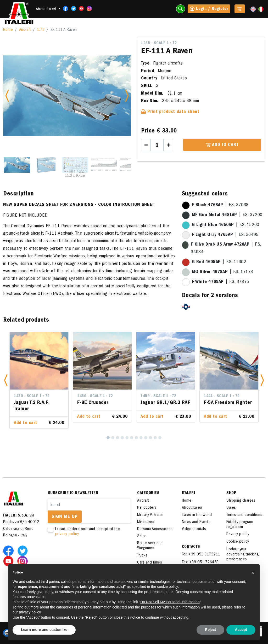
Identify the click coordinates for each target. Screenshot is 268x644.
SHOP (231, 493)
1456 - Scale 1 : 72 (95, 396)
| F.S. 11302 (219, 262)
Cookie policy (238, 542)
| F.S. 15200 (226, 225)
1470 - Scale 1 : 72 (32, 396)
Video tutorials (194, 529)
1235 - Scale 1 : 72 (159, 43)
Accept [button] (241, 630)
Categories (148, 493)
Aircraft (25, 30)
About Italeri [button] (47, 9)
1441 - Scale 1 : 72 (222, 396)
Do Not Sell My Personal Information (170, 602)
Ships (142, 536)
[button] (6, 380)
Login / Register (209, 9)
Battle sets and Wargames (150, 546)
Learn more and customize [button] (44, 630)
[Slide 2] (46, 165)
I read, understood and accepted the (86, 532)
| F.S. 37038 (220, 205)
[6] (132, 438)
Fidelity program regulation (240, 525)
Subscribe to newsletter (73, 493)
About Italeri (192, 508)
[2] (113, 438)
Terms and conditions (244, 515)
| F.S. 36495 (225, 235)
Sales (231, 508)
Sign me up (65, 517)
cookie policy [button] (167, 587)
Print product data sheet (170, 112)
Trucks (142, 556)
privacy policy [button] (30, 612)
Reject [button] (210, 630)
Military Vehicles (150, 515)
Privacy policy (238, 534)
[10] (150, 438)
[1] (108, 438)
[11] (155, 438)
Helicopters (147, 508)
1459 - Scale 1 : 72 (158, 396)
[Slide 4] (104, 165)
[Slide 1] (17, 165)
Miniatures (146, 522)
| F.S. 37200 (227, 215)
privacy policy (67, 534)
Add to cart (222, 145)
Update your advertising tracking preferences (242, 554)
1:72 (41, 30)
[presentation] (88, 553)
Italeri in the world (197, 515)
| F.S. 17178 (222, 272)
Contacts (191, 547)
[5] (127, 438)
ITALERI (189, 493)
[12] (160, 438)
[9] (146, 438)
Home (8, 30)
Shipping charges (241, 501)
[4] (122, 438)
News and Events (196, 522)
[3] (118, 438)
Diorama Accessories (155, 529)
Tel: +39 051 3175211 (201, 555)
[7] (136, 438)
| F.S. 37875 (220, 282)
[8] (141, 438)
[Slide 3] (75, 165)
